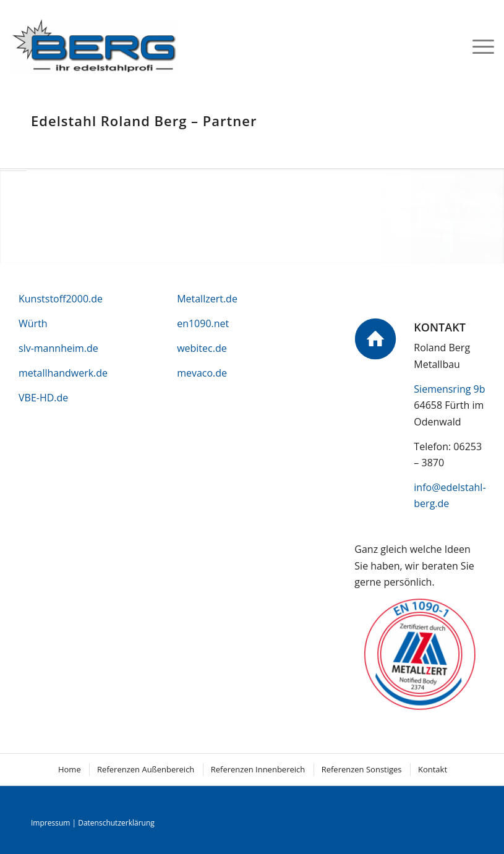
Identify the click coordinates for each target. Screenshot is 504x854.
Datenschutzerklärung (116, 823)
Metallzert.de (207, 299)
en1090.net (203, 323)
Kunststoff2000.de (61, 299)
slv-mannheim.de (58, 348)
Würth (33, 323)
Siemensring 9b (449, 389)
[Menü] (477, 46)
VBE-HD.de (43, 398)
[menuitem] (477, 46)
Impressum (50, 823)
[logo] (94, 46)
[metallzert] (420, 655)
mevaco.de (202, 373)
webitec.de (202, 348)
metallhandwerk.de (63, 373)
